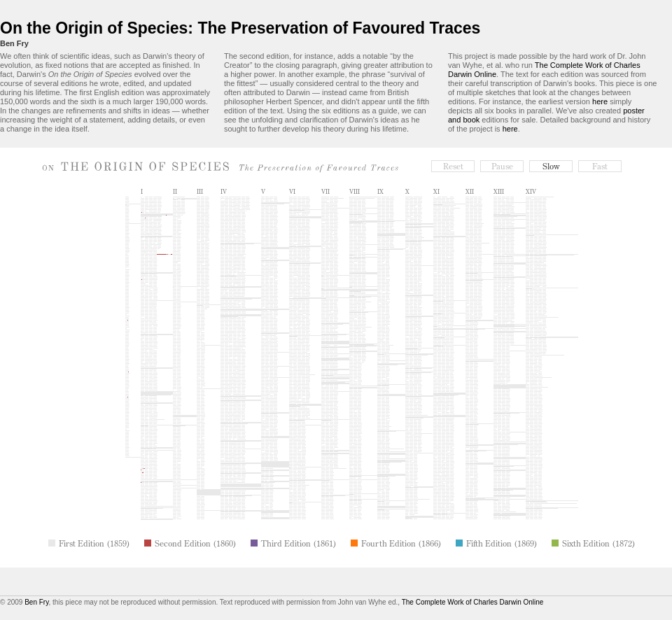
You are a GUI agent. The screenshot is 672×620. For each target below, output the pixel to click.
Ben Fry (14, 43)
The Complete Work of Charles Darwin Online (473, 602)
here (600, 101)
